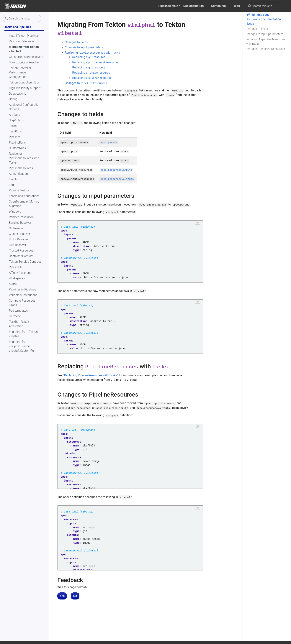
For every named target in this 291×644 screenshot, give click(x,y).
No (75, 596)
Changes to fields (257, 29)
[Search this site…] (265, 6)
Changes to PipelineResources (265, 49)
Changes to (86, 83)
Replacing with (266, 41)
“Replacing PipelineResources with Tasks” (91, 375)
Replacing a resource (89, 57)
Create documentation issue (264, 21)
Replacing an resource (91, 73)
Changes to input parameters (264, 34)
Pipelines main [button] (168, 6)
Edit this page (258, 15)
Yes (62, 596)
